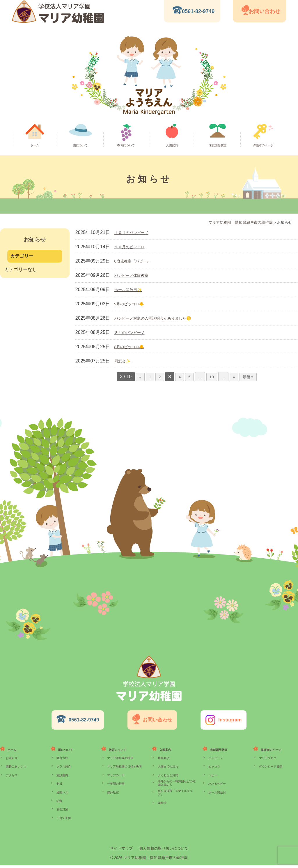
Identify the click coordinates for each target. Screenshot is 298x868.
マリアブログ (267, 749)
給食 (59, 798)
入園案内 (172, 145)
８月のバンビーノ (133, 332)
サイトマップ (121, 851)
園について (80, 145)
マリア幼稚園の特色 (119, 749)
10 (211, 377)
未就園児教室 (218, 145)
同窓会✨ (124, 361)
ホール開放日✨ (131, 289)
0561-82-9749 (198, 11)
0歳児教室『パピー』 (137, 261)
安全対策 (62, 808)
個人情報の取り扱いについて (164, 851)
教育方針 (62, 749)
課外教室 (112, 788)
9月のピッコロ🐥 (133, 304)
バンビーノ (215, 749)
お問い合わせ (265, 11)
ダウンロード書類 (269, 759)
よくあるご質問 (167, 769)
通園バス (62, 788)
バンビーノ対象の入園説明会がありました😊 (162, 318)
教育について (126, 145)
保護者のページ (263, 145)
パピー (212, 769)
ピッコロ (214, 759)
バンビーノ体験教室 (135, 275)
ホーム (35, 145)
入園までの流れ (167, 759)
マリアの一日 (115, 769)
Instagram (227, 715)
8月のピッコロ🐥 (133, 347)
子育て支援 (63, 818)
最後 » (250, 377)
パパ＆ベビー (216, 779)
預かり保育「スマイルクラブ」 (176, 789)
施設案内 (62, 769)
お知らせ (11, 749)
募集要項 (163, 749)
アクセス (11, 769)
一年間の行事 (115, 779)
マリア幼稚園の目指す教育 (123, 759)
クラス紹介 (63, 759)
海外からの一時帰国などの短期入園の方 (176, 778)
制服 (59, 779)
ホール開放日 (216, 788)
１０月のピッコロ (133, 247)
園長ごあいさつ (15, 759)
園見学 (162, 799)
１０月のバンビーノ (135, 232)
